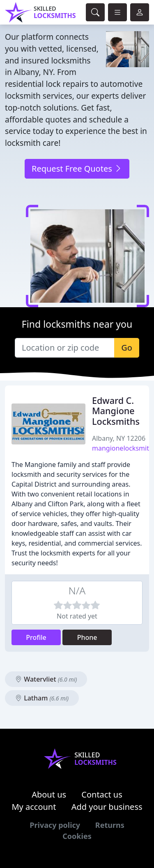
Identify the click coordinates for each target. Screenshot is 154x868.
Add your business (107, 807)
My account (34, 807)
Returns (110, 825)
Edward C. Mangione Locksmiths (116, 411)
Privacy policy (55, 825)
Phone (87, 637)
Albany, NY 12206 (119, 438)
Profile (36, 637)
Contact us (102, 794)
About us (49, 794)
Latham (42, 698)
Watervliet (46, 679)
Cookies (77, 836)
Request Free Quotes (77, 169)
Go (127, 348)
